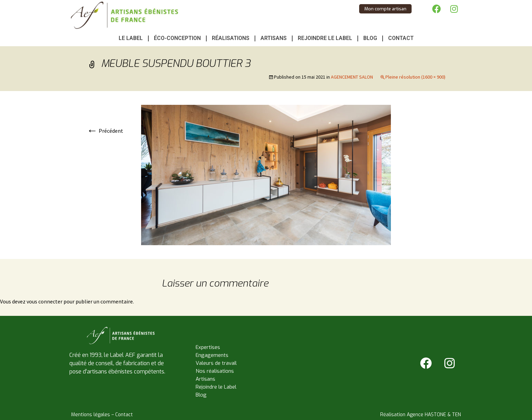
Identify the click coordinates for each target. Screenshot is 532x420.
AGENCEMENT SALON (352, 77)
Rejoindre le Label (325, 38)
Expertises (208, 347)
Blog (370, 38)
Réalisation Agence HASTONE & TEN (421, 415)
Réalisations (231, 38)
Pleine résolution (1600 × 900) (415, 77)
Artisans (274, 38)
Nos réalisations (215, 371)
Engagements (212, 355)
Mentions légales (91, 415)
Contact (401, 38)
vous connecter (45, 301)
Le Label (131, 38)
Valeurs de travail (216, 363)
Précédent (105, 131)
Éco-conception (177, 38)
